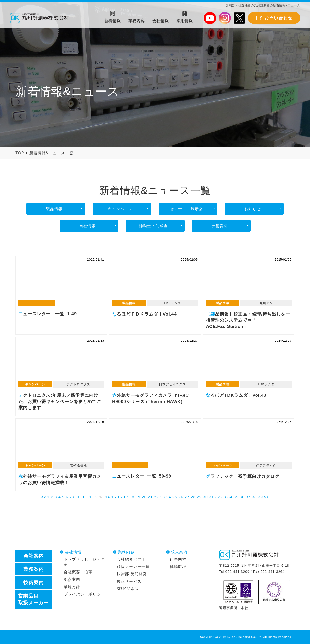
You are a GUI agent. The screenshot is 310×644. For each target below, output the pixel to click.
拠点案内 (72, 579)
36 (242, 497)
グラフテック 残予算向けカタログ (249, 443)
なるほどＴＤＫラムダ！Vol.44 (155, 281)
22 (156, 497)
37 (248, 497)
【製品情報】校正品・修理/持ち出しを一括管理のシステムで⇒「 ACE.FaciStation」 (249, 281)
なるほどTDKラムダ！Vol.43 (249, 362)
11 (89, 497)
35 (236, 497)
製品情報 (54, 209)
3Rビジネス (128, 589)
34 (230, 497)
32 (218, 497)
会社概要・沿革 (78, 572)
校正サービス (129, 581)
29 (199, 497)
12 (95, 497)
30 (205, 497)
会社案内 (34, 556)
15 (114, 497)
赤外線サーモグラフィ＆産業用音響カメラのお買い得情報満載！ (61, 443)
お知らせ (253, 209)
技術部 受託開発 (132, 574)
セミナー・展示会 (186, 209)
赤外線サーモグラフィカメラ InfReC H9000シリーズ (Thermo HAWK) (155, 362)
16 (120, 497)
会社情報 (73, 552)
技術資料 (220, 226)
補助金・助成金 (153, 226)
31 (211, 497)
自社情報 (87, 226)
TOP (20, 153)
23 (163, 497)
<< (43, 497)
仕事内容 (178, 559)
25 (175, 497)
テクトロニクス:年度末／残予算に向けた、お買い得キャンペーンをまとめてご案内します (61, 362)
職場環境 (178, 567)
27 (187, 497)
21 (150, 497)
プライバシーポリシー (84, 594)
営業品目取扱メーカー (33, 599)
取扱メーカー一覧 (133, 567)
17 (126, 497)
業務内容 (126, 552)
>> (267, 497)
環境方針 (72, 587)
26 (181, 497)
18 (132, 497)
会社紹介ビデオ (131, 559)
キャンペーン (120, 209)
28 (193, 497)
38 (254, 497)
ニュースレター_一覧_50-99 (155, 443)
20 (144, 497)
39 (260, 497)
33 (224, 497)
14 (108, 497)
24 (169, 497)
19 (138, 497)
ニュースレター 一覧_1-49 (61, 281)
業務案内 (34, 569)
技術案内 (34, 582)
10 (83, 497)
